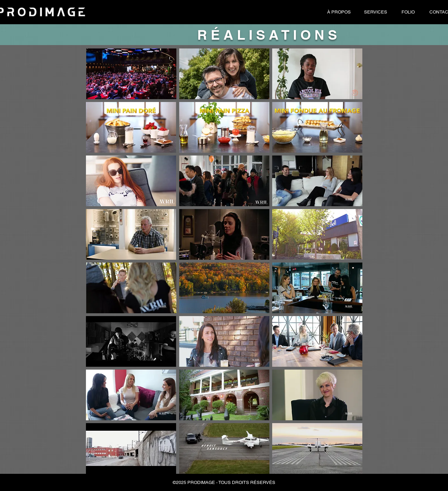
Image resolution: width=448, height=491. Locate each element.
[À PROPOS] (339, 12)
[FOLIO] (408, 12)
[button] (224, 483)
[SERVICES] (376, 12)
